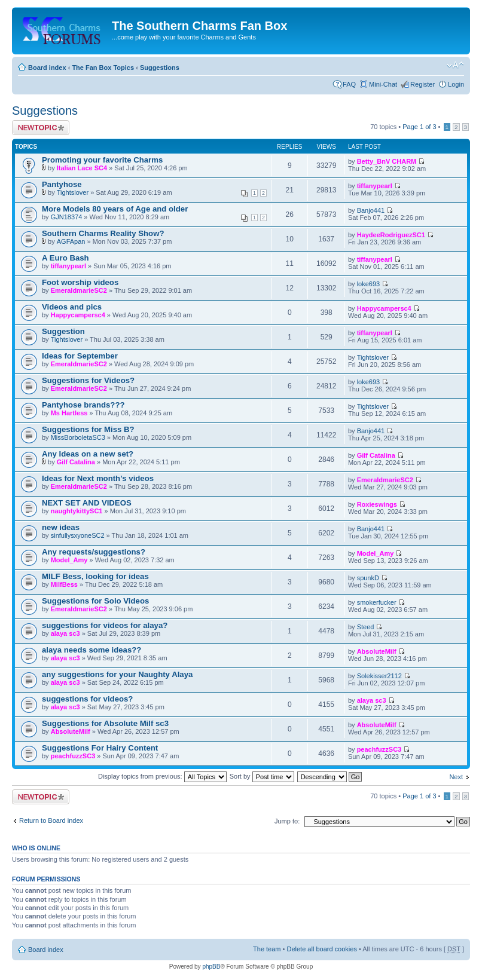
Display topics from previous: (162, 776)
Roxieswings (377, 504)
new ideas (61, 527)
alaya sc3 (65, 633)
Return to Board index (51, 820)
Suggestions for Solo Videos (95, 601)
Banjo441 (371, 210)
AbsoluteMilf (377, 651)
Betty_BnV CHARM (387, 161)
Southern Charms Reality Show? (103, 233)
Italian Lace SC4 (82, 168)
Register (422, 84)
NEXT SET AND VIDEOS (87, 503)
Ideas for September (80, 356)
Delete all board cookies (321, 949)
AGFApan (71, 241)
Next (456, 777)
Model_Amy (69, 560)
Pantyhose (62, 184)
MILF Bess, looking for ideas (95, 576)
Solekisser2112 (379, 676)
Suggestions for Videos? (88, 380)
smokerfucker (377, 602)
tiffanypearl (375, 186)
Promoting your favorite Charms (102, 160)
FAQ (349, 84)
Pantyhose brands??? (83, 405)
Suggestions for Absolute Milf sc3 (105, 723)
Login (456, 84)
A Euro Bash (65, 258)
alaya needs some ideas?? (91, 650)
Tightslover (73, 192)
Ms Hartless (69, 413)
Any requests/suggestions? (94, 552)
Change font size (455, 65)
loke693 (369, 284)
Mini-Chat (383, 84)
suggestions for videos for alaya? (105, 625)
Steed (366, 627)
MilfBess (64, 584)
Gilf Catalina (76, 462)
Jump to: (287, 821)
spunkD (368, 578)
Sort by (262, 776)
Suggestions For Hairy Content (100, 748)
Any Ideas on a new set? (88, 454)
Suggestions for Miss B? (88, 429)
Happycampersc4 (78, 315)
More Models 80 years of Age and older (115, 209)
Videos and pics (72, 307)
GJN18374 (67, 217)
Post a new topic (41, 128)
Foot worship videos (80, 282)
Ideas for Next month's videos (98, 478)
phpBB (211, 967)
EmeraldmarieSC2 (79, 290)
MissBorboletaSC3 (78, 437)
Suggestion (63, 331)
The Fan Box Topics (103, 68)
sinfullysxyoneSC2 (78, 535)
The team (267, 949)
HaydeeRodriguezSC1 (391, 235)
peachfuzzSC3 (73, 756)
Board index (47, 68)
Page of (419, 127)
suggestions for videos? (87, 699)
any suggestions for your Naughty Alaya (117, 674)
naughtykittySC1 (77, 511)
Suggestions (160, 68)
